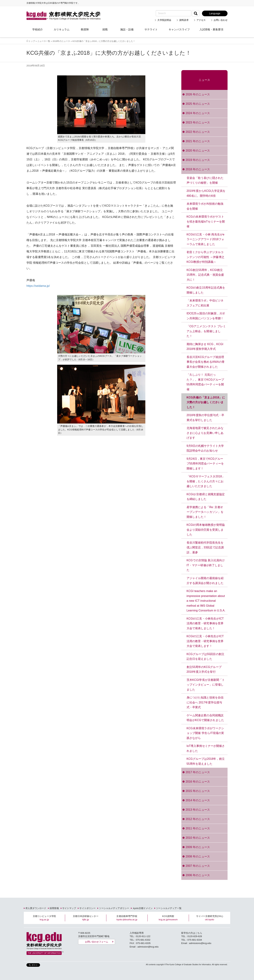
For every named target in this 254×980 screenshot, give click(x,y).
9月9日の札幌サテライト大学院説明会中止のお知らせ (205, 448)
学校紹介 (38, 29)
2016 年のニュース (198, 782)
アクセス (201, 20)
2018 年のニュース (198, 169)
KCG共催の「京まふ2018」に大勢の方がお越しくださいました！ (206, 402)
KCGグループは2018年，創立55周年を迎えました (206, 761)
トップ (32, 41)
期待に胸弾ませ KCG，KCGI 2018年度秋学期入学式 (205, 347)
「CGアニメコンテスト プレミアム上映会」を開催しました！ (206, 331)
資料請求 (184, 20)
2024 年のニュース (198, 113)
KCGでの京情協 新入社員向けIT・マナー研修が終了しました (206, 565)
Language (215, 13)
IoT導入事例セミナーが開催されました (206, 748)
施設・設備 (127, 29)
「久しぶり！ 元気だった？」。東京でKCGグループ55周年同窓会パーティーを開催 (205, 382)
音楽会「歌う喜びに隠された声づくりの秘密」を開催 (205, 180)
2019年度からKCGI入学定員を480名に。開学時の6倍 (206, 193)
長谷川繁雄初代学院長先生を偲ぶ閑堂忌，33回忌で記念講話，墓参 (205, 547)
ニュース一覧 (44, 41)
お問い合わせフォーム (97, 942)
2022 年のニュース (198, 132)
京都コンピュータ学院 (44, 918)
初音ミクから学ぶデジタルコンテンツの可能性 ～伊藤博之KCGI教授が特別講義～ (205, 257)
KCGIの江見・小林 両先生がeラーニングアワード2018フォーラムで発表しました (206, 239)
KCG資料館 (168, 918)
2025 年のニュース (198, 104)
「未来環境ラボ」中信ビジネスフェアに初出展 (205, 303)
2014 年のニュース (198, 800)
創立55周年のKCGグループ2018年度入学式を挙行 (204, 669)
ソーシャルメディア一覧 (169, 908)
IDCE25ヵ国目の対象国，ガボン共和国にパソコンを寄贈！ (206, 316)
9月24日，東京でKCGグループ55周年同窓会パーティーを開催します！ (205, 464)
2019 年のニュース (198, 160)
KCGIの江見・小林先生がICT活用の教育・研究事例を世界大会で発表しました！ (205, 623)
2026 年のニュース (198, 94)
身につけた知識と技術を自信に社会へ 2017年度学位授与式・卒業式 (205, 702)
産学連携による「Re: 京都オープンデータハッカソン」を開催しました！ (205, 512)
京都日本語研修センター (86, 918)
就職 (105, 29)
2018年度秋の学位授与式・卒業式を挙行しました (205, 418)
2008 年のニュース (198, 856)
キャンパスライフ (179, 29)
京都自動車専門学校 (127, 918)
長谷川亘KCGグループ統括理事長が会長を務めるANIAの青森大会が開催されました (206, 362)
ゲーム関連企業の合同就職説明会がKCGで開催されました (205, 718)
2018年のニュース (61, 41)
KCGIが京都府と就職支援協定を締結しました (206, 497)
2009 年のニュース (198, 847)
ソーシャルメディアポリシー (114, 908)
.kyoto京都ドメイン (143, 908)
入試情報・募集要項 (211, 29)
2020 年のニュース (198, 151)
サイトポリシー (87, 908)
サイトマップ (69, 908)
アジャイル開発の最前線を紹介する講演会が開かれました (205, 581)
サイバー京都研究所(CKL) (210, 918)
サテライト (151, 29)
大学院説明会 (164, 20)
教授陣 (85, 29)
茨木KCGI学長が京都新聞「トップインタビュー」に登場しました (206, 685)
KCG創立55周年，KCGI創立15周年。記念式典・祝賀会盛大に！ (205, 275)
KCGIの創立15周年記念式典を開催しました (206, 290)
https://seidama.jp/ (38, 286)
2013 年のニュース (198, 810)
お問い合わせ (221, 20)
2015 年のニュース (198, 791)
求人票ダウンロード (36, 908)
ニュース (204, 80)
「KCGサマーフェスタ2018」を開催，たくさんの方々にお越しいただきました (206, 481)
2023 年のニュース (198, 122)
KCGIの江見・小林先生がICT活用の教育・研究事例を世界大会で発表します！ (205, 641)
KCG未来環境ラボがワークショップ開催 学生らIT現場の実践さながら (205, 733)
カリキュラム (62, 29)
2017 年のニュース (198, 772)
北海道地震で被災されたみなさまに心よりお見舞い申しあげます (205, 433)
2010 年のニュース (198, 838)
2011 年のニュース (198, 828)
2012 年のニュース (198, 819)
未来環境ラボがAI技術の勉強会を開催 (205, 206)
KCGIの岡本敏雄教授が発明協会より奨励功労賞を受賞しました (206, 530)
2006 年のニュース (198, 875)
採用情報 (54, 908)
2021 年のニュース (198, 141)
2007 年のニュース (198, 866)
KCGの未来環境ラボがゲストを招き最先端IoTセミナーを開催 (206, 221)
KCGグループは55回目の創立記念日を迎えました (205, 657)
